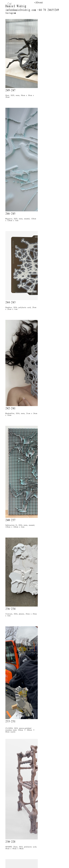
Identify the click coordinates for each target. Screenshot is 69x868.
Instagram (11, 13)
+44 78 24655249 (48, 10)
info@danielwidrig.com (21, 10)
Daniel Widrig (16, 6)
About (39, 2)
